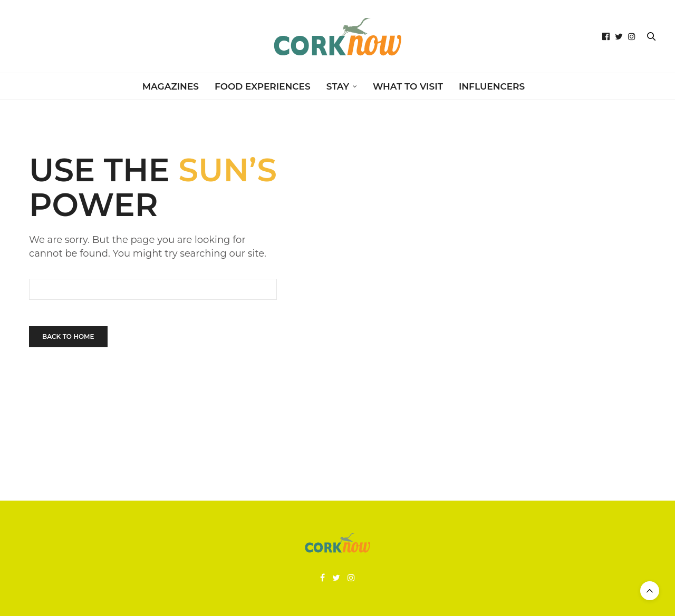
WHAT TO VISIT (408, 86)
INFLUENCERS (492, 86)
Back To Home (68, 336)
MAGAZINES (171, 86)
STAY (338, 86)
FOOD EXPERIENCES (263, 86)
